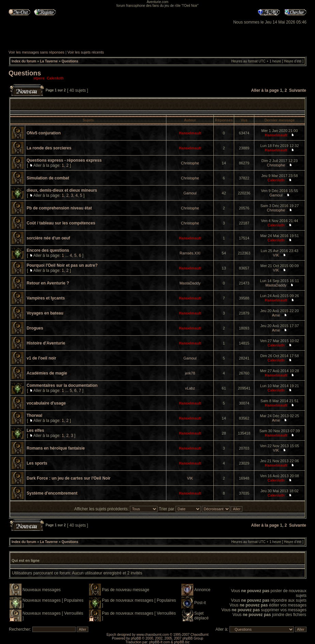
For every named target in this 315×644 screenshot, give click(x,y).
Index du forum (24, 61)
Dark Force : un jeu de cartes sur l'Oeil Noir (69, 478)
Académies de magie (47, 373)
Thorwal (34, 415)
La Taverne (49, 61)
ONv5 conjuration (44, 133)
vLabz (190, 388)
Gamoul (190, 193)
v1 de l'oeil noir (41, 358)
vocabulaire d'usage (46, 403)
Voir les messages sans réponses (36, 52)
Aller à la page (265, 90)
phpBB (136, 638)
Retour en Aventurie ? (48, 283)
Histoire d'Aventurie (46, 343)
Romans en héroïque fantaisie (56, 448)
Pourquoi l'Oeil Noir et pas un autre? (62, 265)
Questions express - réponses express (64, 160)
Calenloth (55, 78)
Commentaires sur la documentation (62, 385)
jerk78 (190, 373)
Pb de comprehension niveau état (59, 208)
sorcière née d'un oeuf (48, 238)
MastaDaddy (190, 283)
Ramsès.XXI (190, 253)
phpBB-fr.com (160, 642)
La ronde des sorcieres (49, 148)
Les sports (37, 463)
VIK (276, 255)
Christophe (190, 163)
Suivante (298, 90)
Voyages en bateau (45, 313)
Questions (70, 61)
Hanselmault (190, 133)
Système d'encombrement (52, 493)
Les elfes (35, 430)
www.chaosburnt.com (153, 635)
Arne (276, 315)
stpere (39, 78)
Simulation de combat (48, 178)
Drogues (35, 328)
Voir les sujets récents (86, 52)
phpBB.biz (182, 642)
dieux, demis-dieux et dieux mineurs (62, 190)
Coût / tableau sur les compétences (61, 223)
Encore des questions (48, 250)
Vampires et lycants (46, 298)
